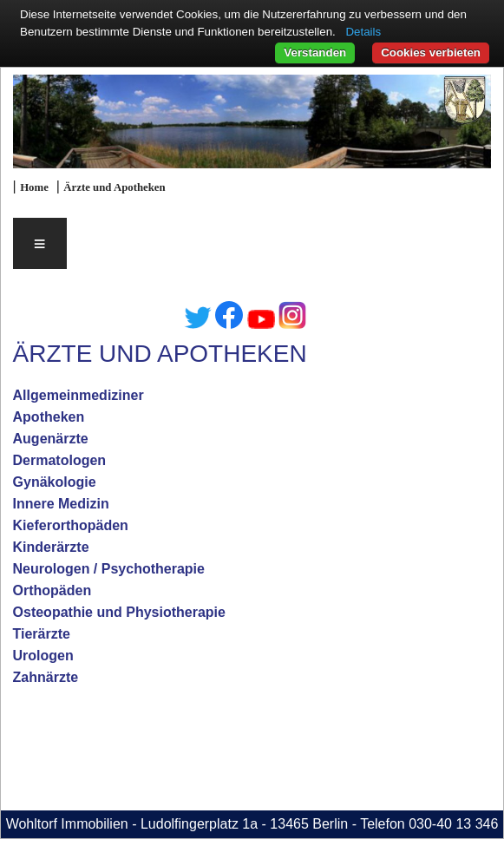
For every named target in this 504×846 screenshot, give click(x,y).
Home (34, 187)
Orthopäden (52, 590)
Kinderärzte (51, 547)
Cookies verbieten (431, 52)
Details (363, 32)
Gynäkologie (55, 482)
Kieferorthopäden (71, 525)
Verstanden (315, 52)
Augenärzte (51, 439)
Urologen (43, 656)
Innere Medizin (61, 504)
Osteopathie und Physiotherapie (119, 612)
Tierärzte (42, 634)
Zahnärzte (46, 677)
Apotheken (49, 417)
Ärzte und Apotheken (114, 187)
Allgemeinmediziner (79, 395)
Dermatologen (60, 460)
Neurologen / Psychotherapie (109, 569)
